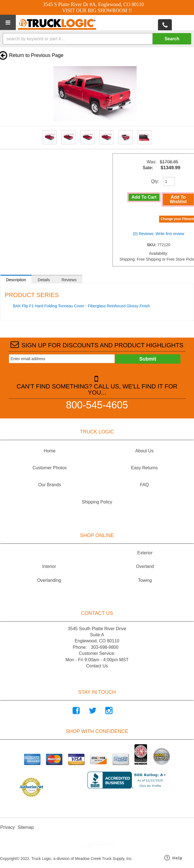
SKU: (152, 245)
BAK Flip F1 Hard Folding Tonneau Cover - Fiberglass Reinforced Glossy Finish (81, 306)
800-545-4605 (97, 405)
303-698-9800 (105, 647)
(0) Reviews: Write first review (159, 234)
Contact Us (97, 666)
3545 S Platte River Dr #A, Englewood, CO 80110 (93, 4)
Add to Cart (144, 197)
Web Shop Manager (101, 847)
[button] (97, 39)
